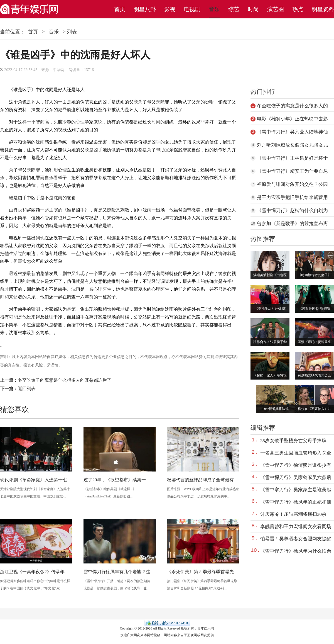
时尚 (253, 9)
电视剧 (192, 9)
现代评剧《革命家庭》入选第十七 (33, 480)
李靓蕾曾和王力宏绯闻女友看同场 (296, 527)
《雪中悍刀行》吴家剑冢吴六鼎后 (296, 477)
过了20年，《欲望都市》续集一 (115, 480)
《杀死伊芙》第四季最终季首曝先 (200, 572)
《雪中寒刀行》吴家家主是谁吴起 (296, 490)
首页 (120, 9)
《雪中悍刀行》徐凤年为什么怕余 (296, 551)
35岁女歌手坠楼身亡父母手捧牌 (293, 441)
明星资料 (323, 9)
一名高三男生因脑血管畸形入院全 (296, 453)
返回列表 (27, 389)
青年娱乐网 (206, 628)
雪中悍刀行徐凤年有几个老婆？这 (117, 572)
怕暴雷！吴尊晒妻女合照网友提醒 (296, 539)
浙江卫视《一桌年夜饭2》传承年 (32, 572)
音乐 (214, 9)
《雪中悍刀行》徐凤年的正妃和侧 (296, 502)
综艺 (234, 9)
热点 (298, 9)
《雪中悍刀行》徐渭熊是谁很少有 (296, 465)
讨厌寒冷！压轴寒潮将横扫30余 (293, 514)
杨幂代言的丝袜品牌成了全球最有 (200, 480)
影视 (170, 9)
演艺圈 (276, 9)
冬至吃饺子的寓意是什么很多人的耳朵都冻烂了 (65, 380)
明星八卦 (145, 9)
